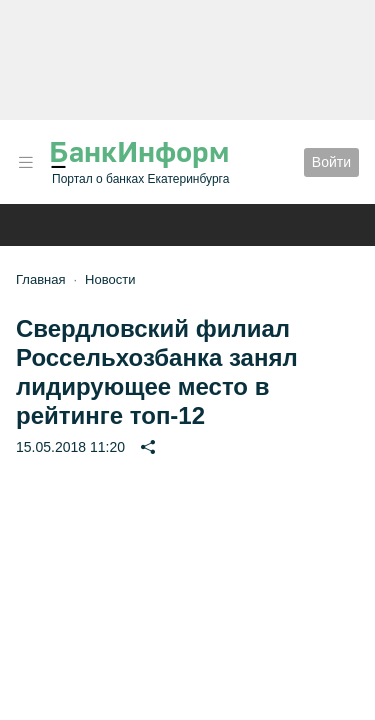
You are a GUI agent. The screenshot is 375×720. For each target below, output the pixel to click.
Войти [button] (331, 162)
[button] (26, 162)
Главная (40, 279)
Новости (110, 279)
